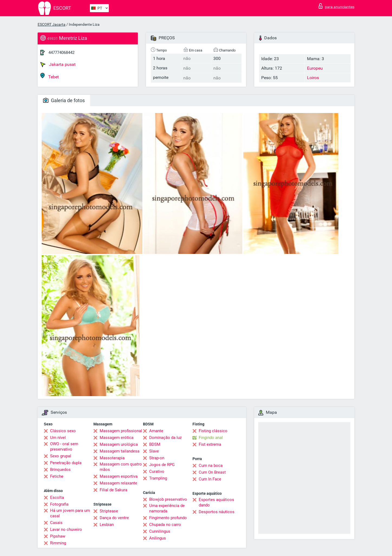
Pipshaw (58, 536)
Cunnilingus (160, 531)
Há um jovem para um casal (70, 513)
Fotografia (59, 504)
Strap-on (157, 458)
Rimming (58, 543)
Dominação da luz (165, 438)
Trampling (158, 478)
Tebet (50, 76)
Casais (56, 523)
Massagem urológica (119, 444)
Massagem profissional (121, 431)
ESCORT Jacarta (52, 24)
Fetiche (57, 476)
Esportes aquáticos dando (216, 502)
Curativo (157, 471)
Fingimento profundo (168, 518)
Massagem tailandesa (120, 451)
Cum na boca (211, 466)
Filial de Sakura (113, 490)
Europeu (315, 68)
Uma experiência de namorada (167, 508)
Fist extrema (210, 444)
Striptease (109, 511)
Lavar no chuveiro (66, 529)
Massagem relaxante (118, 483)
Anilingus (158, 538)
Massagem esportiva (119, 476)
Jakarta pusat (58, 64)
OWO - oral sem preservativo (64, 447)
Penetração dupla (66, 463)
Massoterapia (112, 458)
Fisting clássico (213, 431)
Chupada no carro (165, 525)
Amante (156, 431)
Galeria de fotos (64, 100)
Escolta (57, 497)
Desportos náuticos (217, 512)
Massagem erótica (117, 438)
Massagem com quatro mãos (121, 467)
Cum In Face (210, 479)
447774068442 (61, 53)
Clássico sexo (63, 431)
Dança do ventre (114, 518)
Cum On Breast (212, 472)
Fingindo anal (211, 438)
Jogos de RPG (162, 465)
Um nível (58, 438)
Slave (154, 451)
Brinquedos (60, 470)
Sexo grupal (61, 456)
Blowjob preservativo (168, 499)
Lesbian (107, 525)
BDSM (155, 444)
